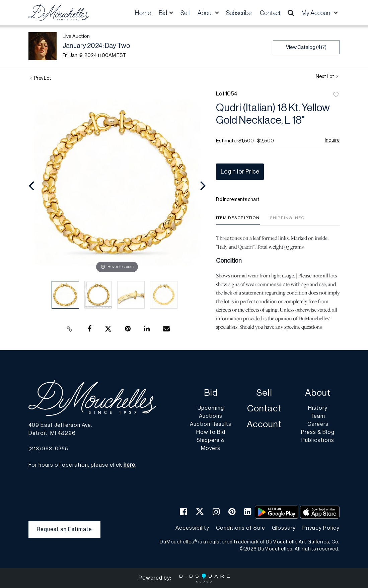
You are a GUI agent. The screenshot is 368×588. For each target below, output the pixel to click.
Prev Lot (41, 78)
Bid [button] (163, 13)
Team (318, 416)
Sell (185, 13)
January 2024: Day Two (96, 46)
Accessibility (192, 528)
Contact (270, 13)
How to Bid (211, 432)
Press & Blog (318, 432)
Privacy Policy (321, 528)
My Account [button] (317, 13)
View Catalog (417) (306, 47)
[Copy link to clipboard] (69, 329)
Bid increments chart (238, 200)
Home (143, 13)
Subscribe (239, 13)
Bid (211, 393)
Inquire (332, 140)
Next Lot (327, 77)
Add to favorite (336, 95)
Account (264, 424)
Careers (318, 424)
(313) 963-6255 (48, 449)
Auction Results (211, 424)
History (318, 408)
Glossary (284, 528)
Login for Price (240, 172)
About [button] (206, 13)
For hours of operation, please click (82, 465)
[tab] (238, 220)
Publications (318, 440)
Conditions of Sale (241, 528)
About (318, 393)
